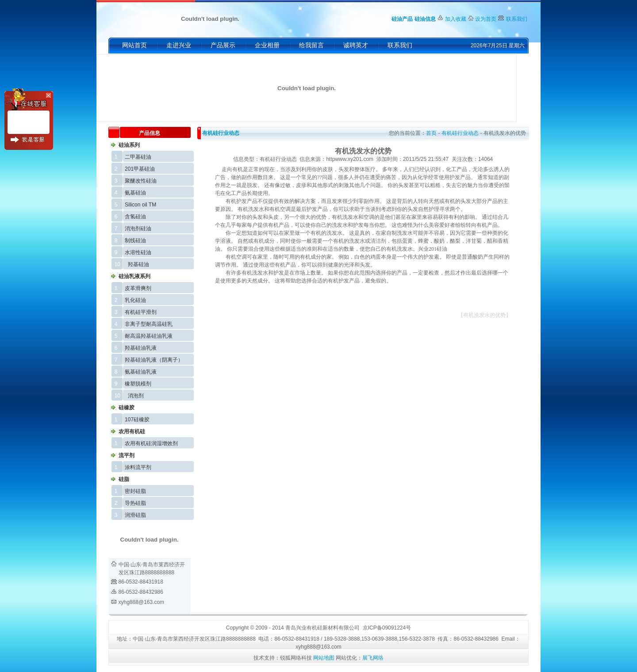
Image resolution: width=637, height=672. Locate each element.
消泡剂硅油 (138, 229)
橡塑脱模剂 (138, 384)
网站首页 (134, 45)
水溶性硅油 (138, 252)
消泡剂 (136, 396)
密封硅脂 (135, 491)
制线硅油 (135, 241)
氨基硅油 (135, 193)
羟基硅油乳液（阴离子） (154, 360)
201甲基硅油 (140, 169)
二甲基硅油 (138, 157)
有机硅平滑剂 (141, 312)
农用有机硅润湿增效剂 (151, 443)
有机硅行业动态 (221, 133)
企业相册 (267, 45)
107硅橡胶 (137, 420)
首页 (431, 133)
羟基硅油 (138, 264)
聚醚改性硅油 (141, 181)
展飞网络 (373, 658)
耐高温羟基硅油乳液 (149, 336)
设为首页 (486, 19)
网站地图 (324, 658)
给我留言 (311, 45)
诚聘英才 (356, 45)
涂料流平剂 (138, 467)
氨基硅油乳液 (141, 372)
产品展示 (223, 45)
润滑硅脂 (135, 515)
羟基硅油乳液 (141, 348)
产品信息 (150, 133)
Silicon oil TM (140, 205)
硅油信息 (425, 19)
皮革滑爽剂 (138, 288)
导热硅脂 (135, 503)
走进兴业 (179, 45)
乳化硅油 (135, 300)
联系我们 (517, 19)
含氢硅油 (135, 217)
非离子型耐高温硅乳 (149, 324)
